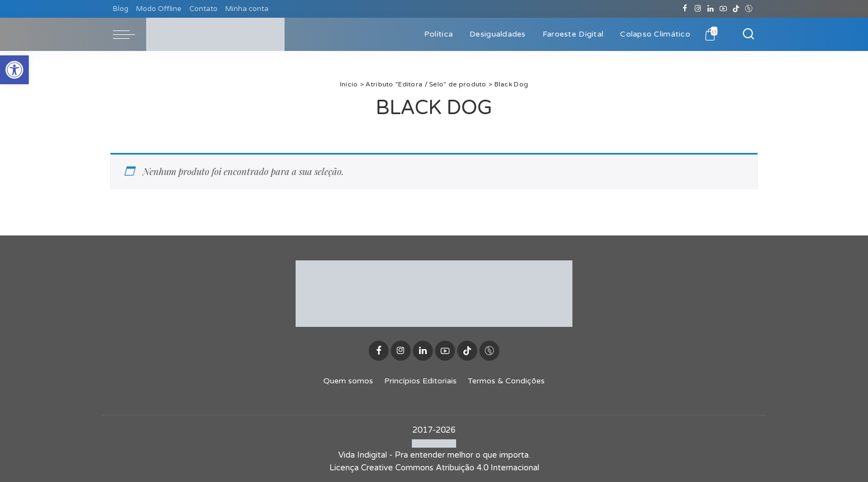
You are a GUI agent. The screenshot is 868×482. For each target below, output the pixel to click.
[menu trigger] (130, 34)
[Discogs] (749, 9)
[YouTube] (723, 9)
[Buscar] (748, 34)
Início (349, 84)
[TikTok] (736, 9)
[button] (14, 70)
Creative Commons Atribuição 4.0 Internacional (450, 468)
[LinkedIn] (711, 9)
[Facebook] (685, 9)
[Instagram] (698, 9)
